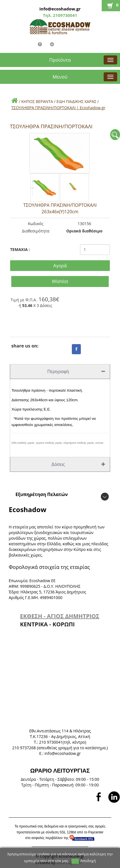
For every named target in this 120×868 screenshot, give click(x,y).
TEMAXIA (20, 249)
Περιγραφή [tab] (76, 372)
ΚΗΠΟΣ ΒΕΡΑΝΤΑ (37, 101)
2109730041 (65, 15)
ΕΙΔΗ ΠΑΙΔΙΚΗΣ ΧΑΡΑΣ (76, 101)
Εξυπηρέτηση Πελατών (42, 494)
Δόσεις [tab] (78, 464)
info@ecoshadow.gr (60, 9)
